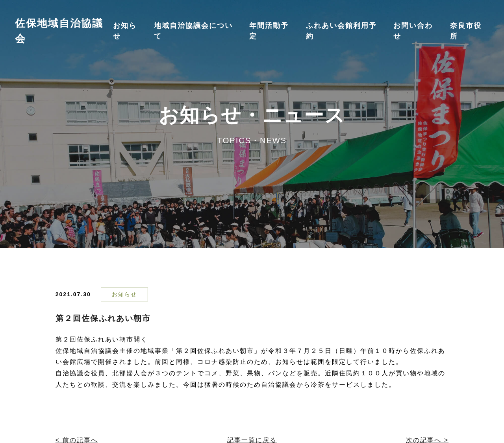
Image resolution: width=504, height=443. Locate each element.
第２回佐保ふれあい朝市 (103, 318)
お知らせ (124, 294)
